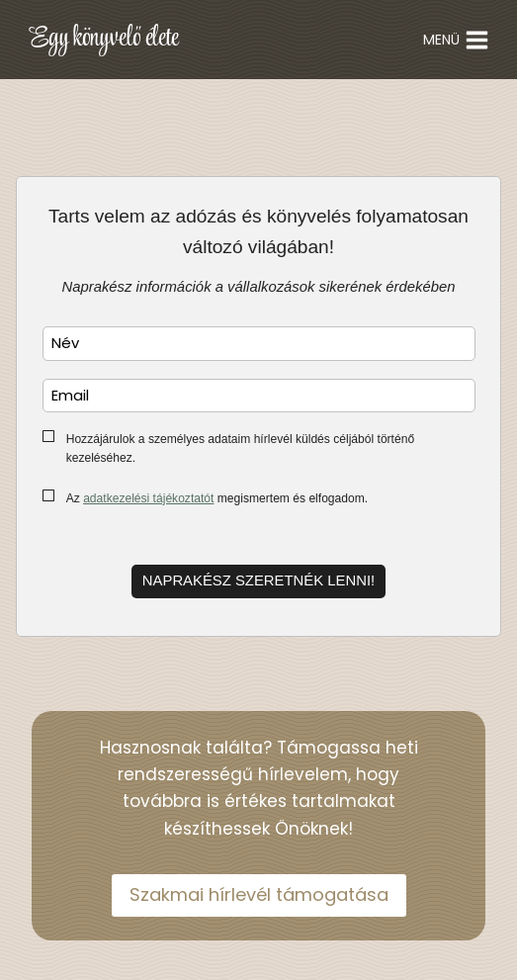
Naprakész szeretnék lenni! (258, 580)
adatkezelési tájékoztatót (148, 498)
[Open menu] (456, 40)
